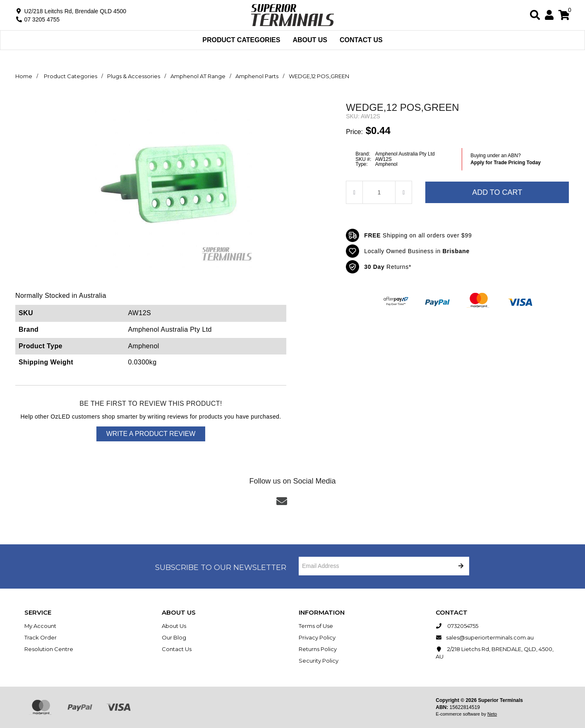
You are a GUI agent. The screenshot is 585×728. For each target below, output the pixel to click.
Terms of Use (316, 626)
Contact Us (361, 40)
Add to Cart (497, 192)
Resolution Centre (49, 649)
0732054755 (457, 626)
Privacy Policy (317, 637)
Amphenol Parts (257, 76)
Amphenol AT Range (198, 76)
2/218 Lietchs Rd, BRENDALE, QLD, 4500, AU (495, 653)
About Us (310, 40)
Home (24, 76)
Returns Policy (318, 649)
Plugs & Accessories (134, 76)
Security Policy (319, 661)
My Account (40, 626)
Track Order (41, 637)
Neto (492, 714)
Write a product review (151, 434)
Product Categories (241, 40)
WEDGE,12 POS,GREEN (319, 76)
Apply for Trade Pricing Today (506, 163)
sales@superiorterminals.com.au (485, 637)
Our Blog (174, 637)
